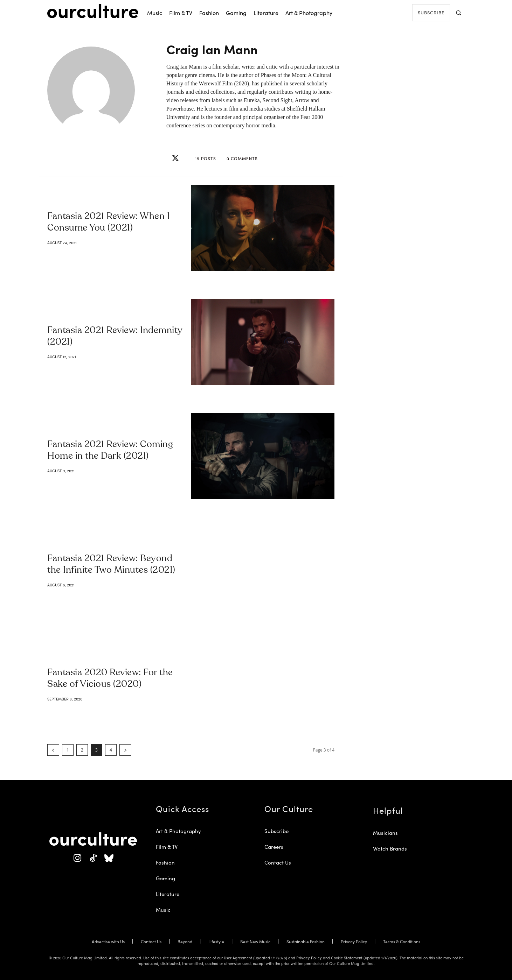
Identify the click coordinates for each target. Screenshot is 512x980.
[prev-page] (53, 750)
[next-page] (125, 750)
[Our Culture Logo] (93, 11)
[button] (458, 12)
